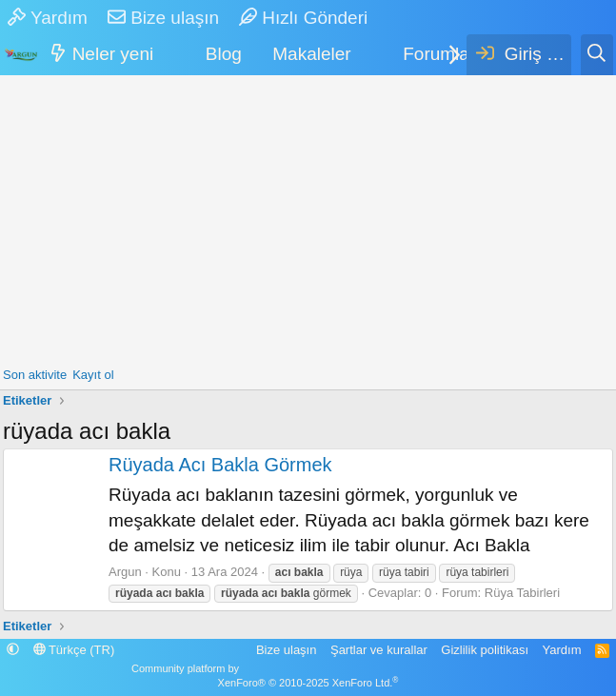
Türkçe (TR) (74, 650)
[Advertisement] (308, 218)
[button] (166, 55)
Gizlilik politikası (485, 650)
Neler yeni (113, 54)
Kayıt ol (93, 375)
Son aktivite (35, 375)
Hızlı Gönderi (303, 18)
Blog (224, 54)
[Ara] (597, 55)
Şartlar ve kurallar (379, 650)
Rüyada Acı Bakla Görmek (220, 465)
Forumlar (439, 54)
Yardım (48, 18)
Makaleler (311, 54)
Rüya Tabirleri (522, 593)
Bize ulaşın (163, 18)
